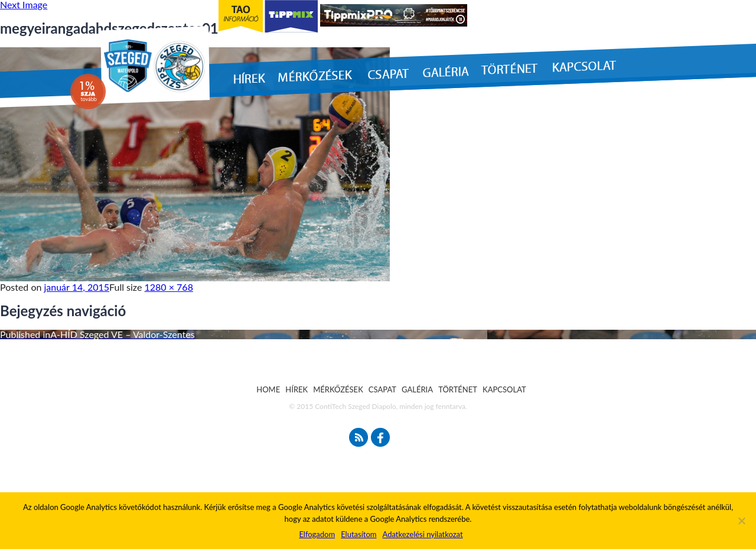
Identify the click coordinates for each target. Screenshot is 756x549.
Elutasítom (359, 534)
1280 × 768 (169, 287)
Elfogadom (317, 534)
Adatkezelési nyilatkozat (422, 534)
